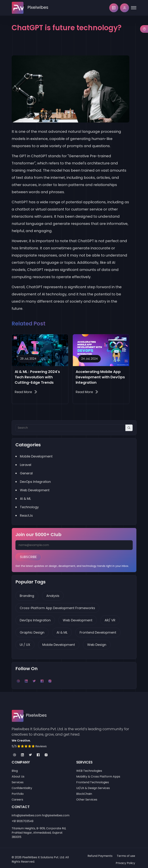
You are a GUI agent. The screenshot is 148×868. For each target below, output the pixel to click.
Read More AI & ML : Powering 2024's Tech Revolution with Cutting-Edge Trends (26, 392)
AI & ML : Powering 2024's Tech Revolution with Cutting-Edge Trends (37, 377)
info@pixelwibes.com (26, 812)
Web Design (97, 642)
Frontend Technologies (93, 779)
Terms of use (126, 853)
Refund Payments (100, 853)
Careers (17, 796)
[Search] (70, 427)
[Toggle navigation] (134, 8)
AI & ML (62, 630)
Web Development (78, 618)
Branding (27, 594)
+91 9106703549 (23, 818)
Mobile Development (59, 642)
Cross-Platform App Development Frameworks (57, 606)
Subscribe (28, 555)
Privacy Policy (125, 860)
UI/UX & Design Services (93, 785)
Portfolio (18, 791)
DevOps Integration (35, 618)
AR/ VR (110, 618)
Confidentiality (22, 785)
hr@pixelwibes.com (56, 812)
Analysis (53, 594)
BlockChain (84, 791)
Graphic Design (32, 630)
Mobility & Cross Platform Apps (98, 773)
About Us (18, 773)
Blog (15, 768)
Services (18, 779)
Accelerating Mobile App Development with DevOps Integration (100, 377)
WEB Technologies (89, 768)
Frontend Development (98, 630)
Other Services (87, 796)
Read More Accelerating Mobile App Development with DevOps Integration (87, 392)
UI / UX (25, 642)
